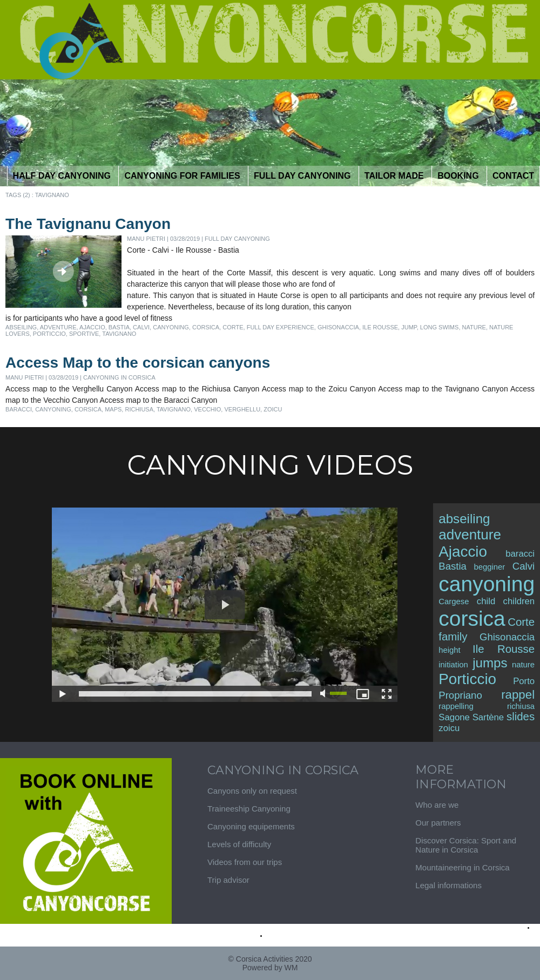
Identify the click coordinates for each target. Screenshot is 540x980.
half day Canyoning (63, 176)
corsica (206, 327)
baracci (19, 409)
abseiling (21, 327)
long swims (440, 327)
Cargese (454, 601)
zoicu (273, 409)
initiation (453, 665)
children (519, 601)
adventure (58, 327)
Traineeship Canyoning (249, 809)
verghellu (242, 409)
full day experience (281, 327)
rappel (518, 695)
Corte (233, 327)
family (453, 637)
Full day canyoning (303, 176)
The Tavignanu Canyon (88, 224)
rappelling (456, 706)
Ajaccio (92, 327)
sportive (84, 334)
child (486, 601)
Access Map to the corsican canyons (138, 363)
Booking (459, 176)
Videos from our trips (245, 862)
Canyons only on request (252, 791)
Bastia (119, 327)
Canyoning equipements (251, 826)
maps (113, 409)
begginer (489, 567)
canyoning (171, 327)
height (449, 650)
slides (521, 717)
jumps (490, 663)
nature (474, 327)
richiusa (139, 409)
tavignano (119, 334)
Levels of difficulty (239, 844)
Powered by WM (270, 968)
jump (409, 327)
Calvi (141, 327)
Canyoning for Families (183, 176)
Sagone (454, 717)
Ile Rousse (380, 327)
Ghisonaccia (338, 327)
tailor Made (395, 176)
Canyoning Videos (270, 465)
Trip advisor (228, 880)
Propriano (460, 695)
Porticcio (49, 334)
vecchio (207, 409)
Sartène (488, 717)
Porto (524, 681)
